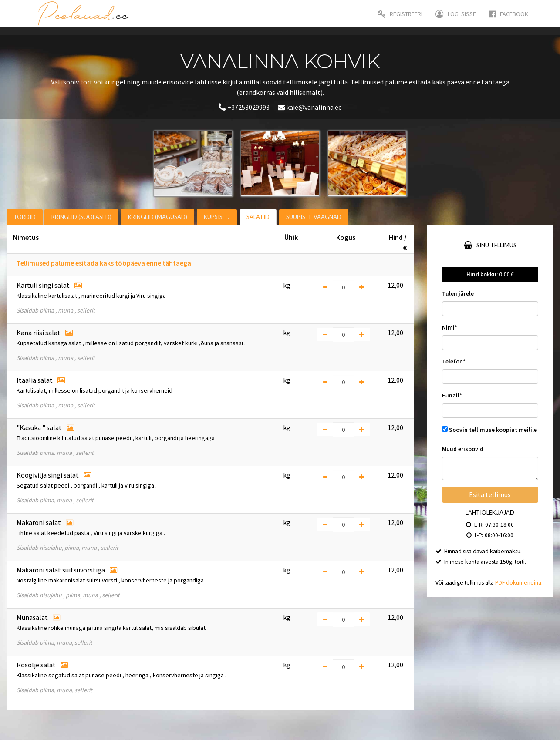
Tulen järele (458, 294)
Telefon (454, 362)
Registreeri (400, 14)
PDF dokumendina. (519, 583)
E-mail (452, 395)
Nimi (450, 328)
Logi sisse (456, 14)
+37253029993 (245, 107)
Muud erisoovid (463, 449)
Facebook (509, 14)
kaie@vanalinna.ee (310, 107)
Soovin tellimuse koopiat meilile (493, 430)
